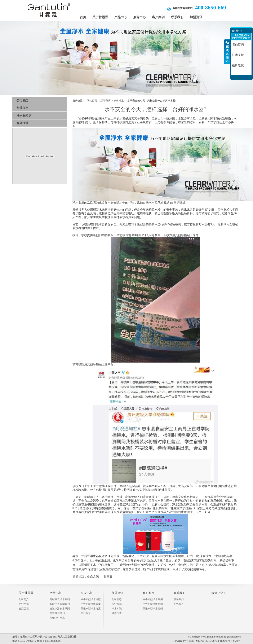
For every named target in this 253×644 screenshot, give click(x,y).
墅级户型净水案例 (153, 609)
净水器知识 (24, 116)
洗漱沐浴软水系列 (60, 609)
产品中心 (121, 17)
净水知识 (117, 609)
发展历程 (24, 609)
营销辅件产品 (57, 618)
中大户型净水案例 (153, 604)
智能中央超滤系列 (60, 604)
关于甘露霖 (100, 17)
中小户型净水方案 (91, 599)
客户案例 (158, 17)
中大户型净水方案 (91, 604)
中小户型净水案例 (153, 599)
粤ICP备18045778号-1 (207, 641)
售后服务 (86, 613)
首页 (83, 17)
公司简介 (24, 599)
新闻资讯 (105, 101)
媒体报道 (22, 123)
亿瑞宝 (237, 641)
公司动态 (22, 100)
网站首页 (92, 101)
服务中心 (139, 17)
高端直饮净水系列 (60, 599)
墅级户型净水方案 (91, 609)
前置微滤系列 (57, 613)
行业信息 (22, 108)
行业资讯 (117, 604)
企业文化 (24, 604)
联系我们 (177, 17)
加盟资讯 (196, 17)
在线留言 (179, 604)
